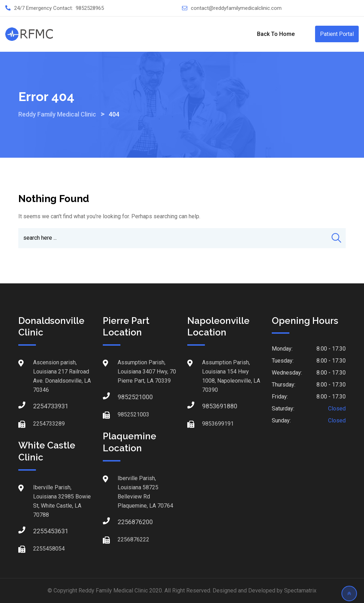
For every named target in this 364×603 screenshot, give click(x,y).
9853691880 (209, 406)
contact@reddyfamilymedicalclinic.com (236, 8)
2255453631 (40, 531)
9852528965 (90, 8)
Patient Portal (337, 34)
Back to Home (276, 34)
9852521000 (125, 397)
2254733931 (40, 406)
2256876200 (125, 522)
